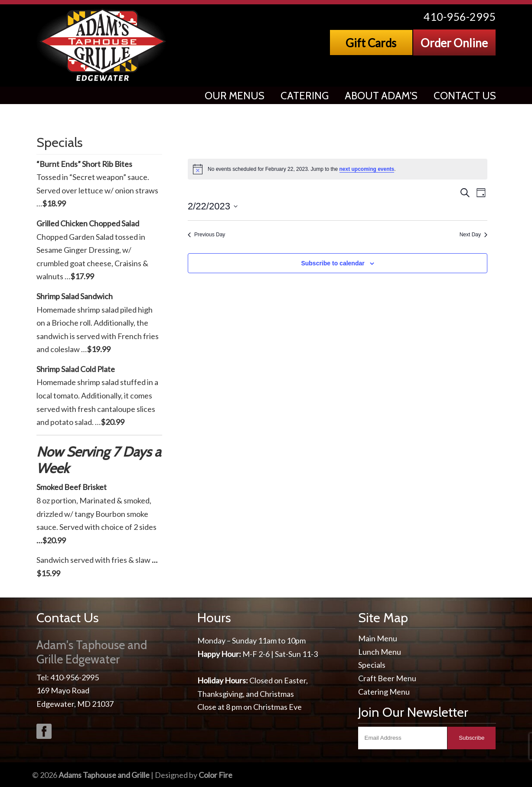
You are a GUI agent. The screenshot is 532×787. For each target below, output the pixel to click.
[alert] (338, 169)
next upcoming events (367, 169)
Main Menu (378, 638)
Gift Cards (371, 43)
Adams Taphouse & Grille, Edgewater (103, 45)
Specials (372, 665)
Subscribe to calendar (333, 263)
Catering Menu (384, 692)
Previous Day (206, 235)
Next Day (473, 235)
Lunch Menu (380, 652)
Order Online (454, 43)
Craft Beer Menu (387, 678)
